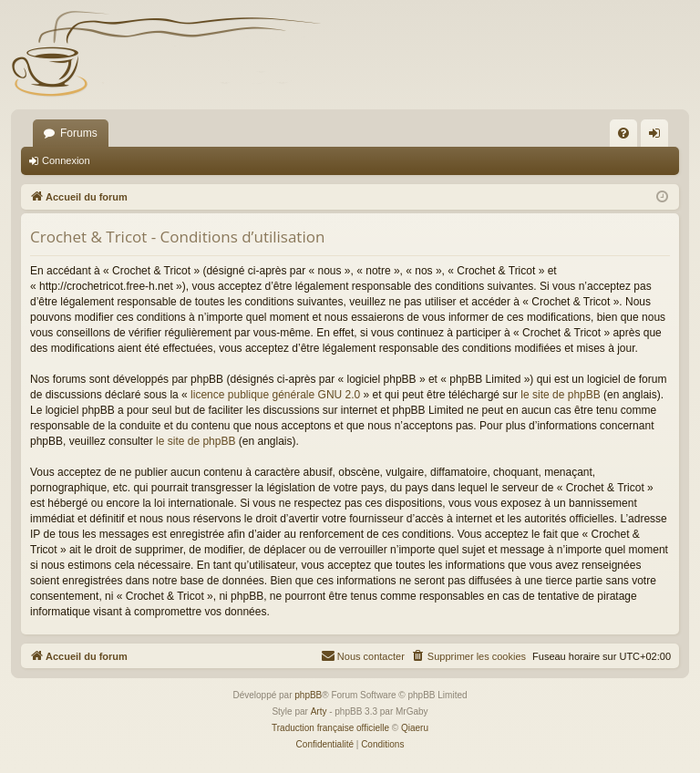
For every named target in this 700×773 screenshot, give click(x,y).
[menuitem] (623, 133)
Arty (319, 711)
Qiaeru (415, 728)
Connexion (66, 160)
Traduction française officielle (330, 728)
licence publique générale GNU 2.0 (275, 395)
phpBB (308, 695)
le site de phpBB (560, 395)
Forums (79, 133)
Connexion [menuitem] (659, 137)
